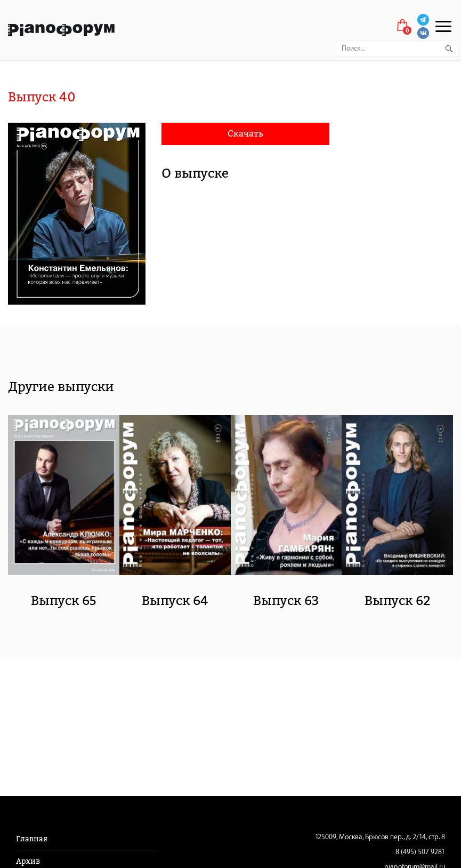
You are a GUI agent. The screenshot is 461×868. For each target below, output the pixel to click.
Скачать (245, 134)
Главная (32, 839)
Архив (28, 861)
